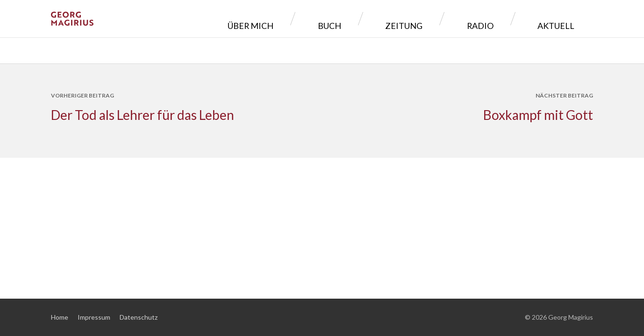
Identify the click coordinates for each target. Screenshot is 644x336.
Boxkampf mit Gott (538, 115)
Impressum (94, 317)
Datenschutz (139, 317)
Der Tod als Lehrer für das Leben (143, 115)
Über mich (343, 18)
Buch (400, 18)
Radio (508, 18)
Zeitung (453, 18)
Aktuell (563, 18)
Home (60, 317)
